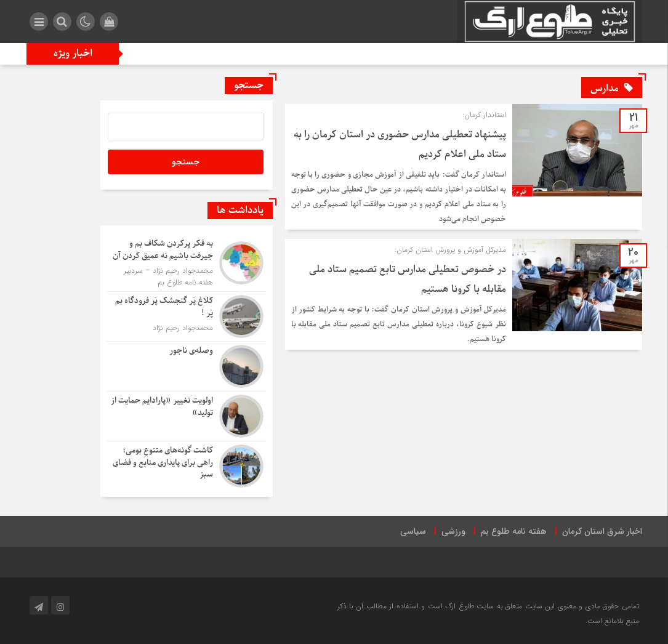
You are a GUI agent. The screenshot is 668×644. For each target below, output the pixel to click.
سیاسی (413, 531)
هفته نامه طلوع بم (514, 531)
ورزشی (453, 531)
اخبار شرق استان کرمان (602, 531)
